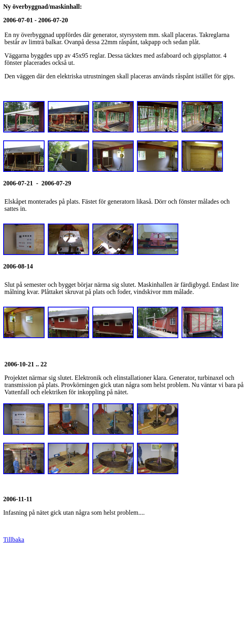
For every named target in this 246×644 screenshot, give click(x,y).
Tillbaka (14, 540)
